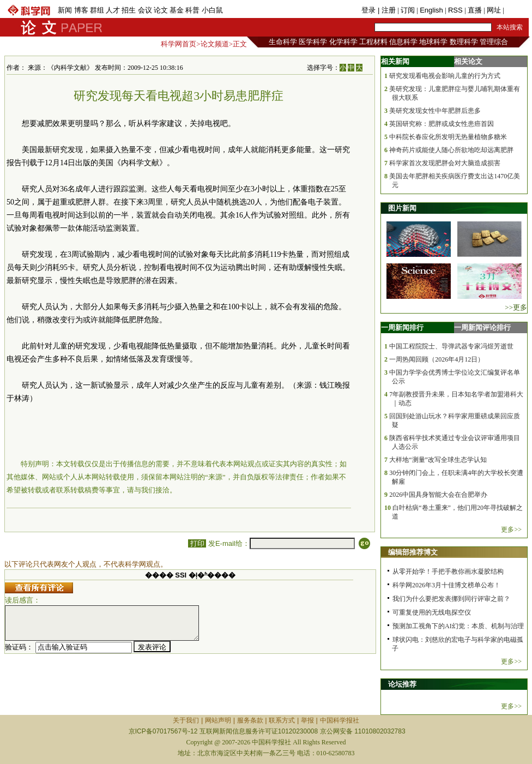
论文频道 (215, 44)
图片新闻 (402, 208)
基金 (177, 10)
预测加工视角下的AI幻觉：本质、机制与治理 (458, 626)
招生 (129, 10)
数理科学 (464, 42)
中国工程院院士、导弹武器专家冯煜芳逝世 (451, 346)
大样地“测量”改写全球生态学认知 (438, 460)
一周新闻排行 (402, 327)
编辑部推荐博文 (413, 552)
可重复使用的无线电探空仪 (432, 612)
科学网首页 (179, 44)
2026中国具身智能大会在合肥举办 (438, 495)
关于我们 (186, 720)
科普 (192, 10)
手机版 (516, 10)
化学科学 (343, 42)
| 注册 (387, 10)
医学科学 (313, 42)
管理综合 (494, 42)
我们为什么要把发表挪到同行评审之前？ (451, 599)
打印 (197, 543)
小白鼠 (212, 10)
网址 (494, 10)
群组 (97, 10)
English (431, 10)
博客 (81, 10)
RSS (455, 10)
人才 (113, 10)
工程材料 (373, 42)
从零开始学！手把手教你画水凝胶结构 (448, 572)
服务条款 (250, 720)
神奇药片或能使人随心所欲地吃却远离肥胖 (451, 150)
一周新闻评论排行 (482, 327)
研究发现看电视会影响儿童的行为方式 (445, 76)
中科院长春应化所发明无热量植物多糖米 (448, 137)
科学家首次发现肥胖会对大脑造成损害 (445, 163)
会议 (145, 10)
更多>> (511, 530)
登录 (370, 10)
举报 (307, 720)
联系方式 (282, 720)
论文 (161, 10)
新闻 (65, 10)
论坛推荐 (402, 684)
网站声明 (218, 720)
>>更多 (516, 307)
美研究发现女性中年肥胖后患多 (435, 111)
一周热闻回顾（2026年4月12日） (437, 359)
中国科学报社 (340, 720)
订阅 (408, 10)
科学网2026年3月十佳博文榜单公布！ (446, 585)
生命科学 (283, 42)
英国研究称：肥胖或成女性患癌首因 (442, 124)
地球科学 (433, 42)
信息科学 (403, 42)
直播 (475, 10)
